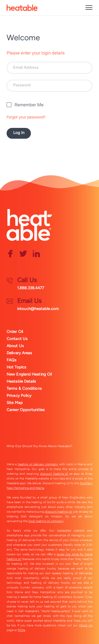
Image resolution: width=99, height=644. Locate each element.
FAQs (11, 360)
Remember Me (29, 104)
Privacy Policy (19, 396)
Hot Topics (16, 367)
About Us (15, 346)
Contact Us (17, 339)
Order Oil (15, 332)
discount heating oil (54, 473)
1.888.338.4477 (31, 288)
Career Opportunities (26, 410)
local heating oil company (46, 521)
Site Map (15, 403)
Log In (19, 133)
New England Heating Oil (29, 374)
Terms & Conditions (24, 388)
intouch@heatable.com (38, 309)
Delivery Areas (19, 353)
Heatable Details (21, 381)
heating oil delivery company (38, 464)
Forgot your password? (26, 117)
